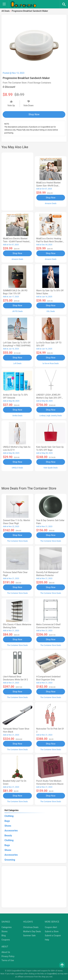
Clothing (9, 816)
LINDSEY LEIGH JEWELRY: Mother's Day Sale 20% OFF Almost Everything (49, 398)
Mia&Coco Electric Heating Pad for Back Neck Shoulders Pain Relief (50, 242)
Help (47, 940)
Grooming (10, 860)
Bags (7, 821)
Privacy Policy (8, 956)
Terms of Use (8, 960)
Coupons (6, 940)
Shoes (8, 826)
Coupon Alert (51, 927)
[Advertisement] (17, 181)
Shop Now (34, 114)
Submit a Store (52, 931)
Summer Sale (29, 936)
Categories (7, 927)
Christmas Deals (31, 927)
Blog (4, 936)
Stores (4, 931)
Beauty (8, 835)
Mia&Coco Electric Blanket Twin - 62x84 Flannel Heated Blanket (16, 242)
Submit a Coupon (53, 936)
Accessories (11, 831)
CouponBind (52, 974)
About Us (6, 952)
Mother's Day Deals (32, 931)
